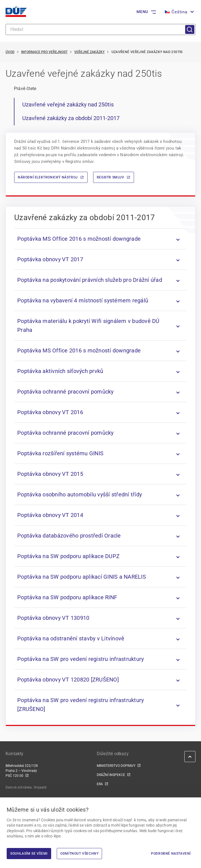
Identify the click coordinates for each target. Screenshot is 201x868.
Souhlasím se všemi (29, 854)
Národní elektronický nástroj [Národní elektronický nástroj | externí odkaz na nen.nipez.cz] (48, 177)
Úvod (10, 52)
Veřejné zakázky (89, 52)
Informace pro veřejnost (44, 52)
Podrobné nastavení (171, 854)
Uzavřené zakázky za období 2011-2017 (71, 118)
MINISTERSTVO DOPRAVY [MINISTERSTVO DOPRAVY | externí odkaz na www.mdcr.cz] (116, 766)
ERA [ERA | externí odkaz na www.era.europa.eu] (100, 784)
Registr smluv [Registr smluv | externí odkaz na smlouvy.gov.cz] (111, 177)
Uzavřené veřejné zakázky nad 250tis (68, 105)
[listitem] (100, 239)
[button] (179, 12)
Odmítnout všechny (79, 854)
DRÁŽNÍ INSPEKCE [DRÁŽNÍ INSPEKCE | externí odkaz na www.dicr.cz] (111, 775)
